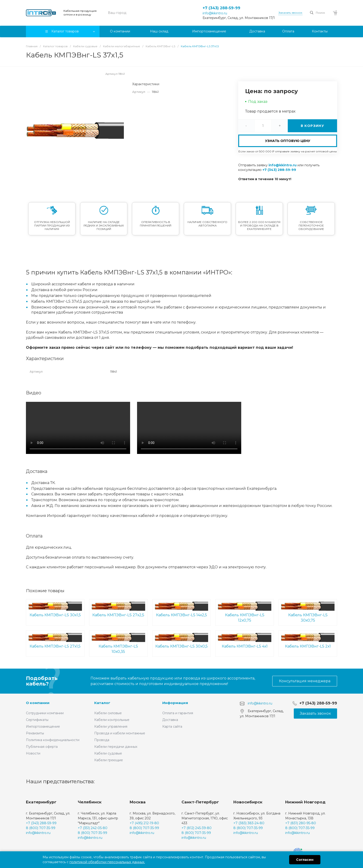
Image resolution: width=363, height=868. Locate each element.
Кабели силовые (108, 713)
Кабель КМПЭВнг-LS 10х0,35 (118, 643)
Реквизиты (35, 733)
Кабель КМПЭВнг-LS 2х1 (308, 641)
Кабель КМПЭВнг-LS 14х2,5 (182, 609)
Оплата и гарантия (178, 713)
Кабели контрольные (112, 720)
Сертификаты (37, 720)
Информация (175, 703)
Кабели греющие (109, 760)
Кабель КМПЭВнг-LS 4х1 (245, 641)
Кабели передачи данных (116, 747)
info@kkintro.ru (215, 13)
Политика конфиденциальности (53, 740)
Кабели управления (111, 726)
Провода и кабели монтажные (120, 733)
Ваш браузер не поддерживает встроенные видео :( (78, 428)
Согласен (305, 860)
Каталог (102, 703)
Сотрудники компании (45, 713)
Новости (33, 753)
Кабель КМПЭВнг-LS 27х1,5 (55, 641)
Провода (102, 740)
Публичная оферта (42, 747)
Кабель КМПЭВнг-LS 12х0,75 (245, 612)
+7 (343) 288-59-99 (221, 8)
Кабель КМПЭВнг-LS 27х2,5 (118, 609)
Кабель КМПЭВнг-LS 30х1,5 (55, 609)
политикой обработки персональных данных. (107, 862)
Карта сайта (172, 726)
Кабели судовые (108, 753)
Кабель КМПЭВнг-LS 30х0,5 (182, 641)
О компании (38, 703)
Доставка (170, 720)
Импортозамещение (43, 726)
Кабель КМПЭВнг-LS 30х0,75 (308, 612)
